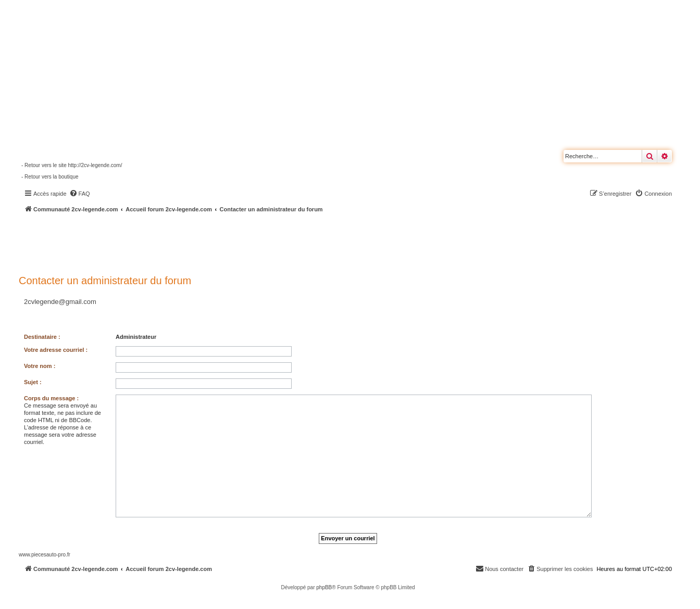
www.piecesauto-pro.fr (45, 555)
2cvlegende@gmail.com (60, 302)
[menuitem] (80, 194)
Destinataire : (42, 337)
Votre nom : (40, 366)
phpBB (324, 587)
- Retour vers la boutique (50, 177)
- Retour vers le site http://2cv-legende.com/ (72, 165)
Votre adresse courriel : (56, 350)
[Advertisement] (279, 242)
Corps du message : (51, 398)
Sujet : (33, 382)
